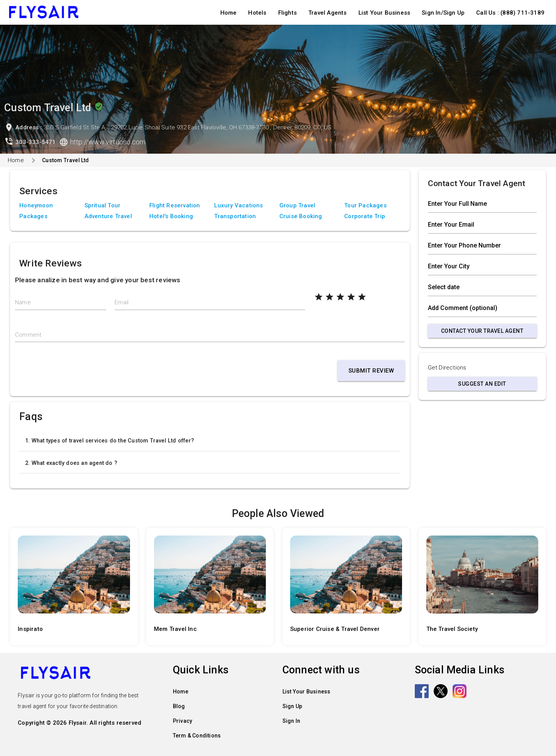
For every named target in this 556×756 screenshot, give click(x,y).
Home (229, 13)
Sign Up (292, 706)
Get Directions (447, 368)
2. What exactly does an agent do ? (71, 463)
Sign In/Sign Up (443, 13)
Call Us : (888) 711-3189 (510, 13)
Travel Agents (328, 13)
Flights (287, 13)
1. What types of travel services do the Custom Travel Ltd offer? (110, 441)
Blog (179, 706)
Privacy (183, 721)
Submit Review (371, 371)
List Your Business (384, 13)
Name (23, 302)
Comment (28, 335)
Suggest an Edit (482, 384)
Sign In (291, 721)
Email (122, 302)
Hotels (257, 13)
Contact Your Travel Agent (482, 331)
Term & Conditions (197, 736)
